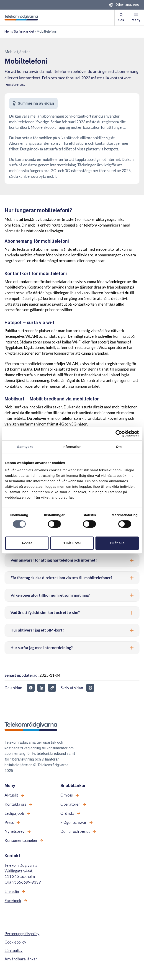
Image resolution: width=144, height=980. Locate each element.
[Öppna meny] (136, 18)
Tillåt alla (117, 543)
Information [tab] (72, 447)
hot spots (99, 342)
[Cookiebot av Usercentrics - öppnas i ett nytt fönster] (119, 433)
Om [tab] (119, 447)
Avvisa (27, 543)
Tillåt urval (72, 543)
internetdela (15, 418)
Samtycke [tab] (25, 447)
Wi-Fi (77, 342)
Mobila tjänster (17, 52)
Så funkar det (24, 31)
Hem (8, 31)
